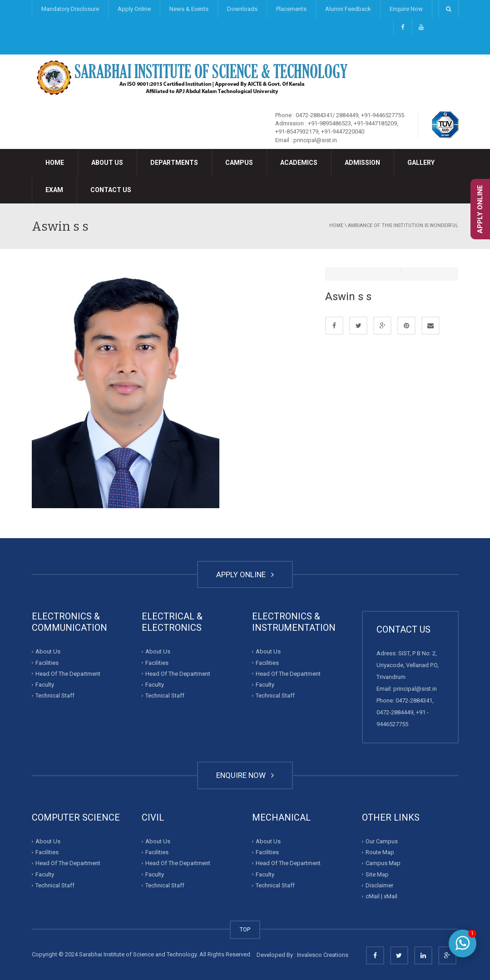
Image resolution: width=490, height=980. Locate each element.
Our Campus (382, 841)
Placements (291, 9)
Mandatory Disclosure (70, 9)
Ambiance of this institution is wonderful (403, 225)
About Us (107, 163)
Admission (362, 163)
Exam (54, 190)
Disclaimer (379, 885)
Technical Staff (55, 695)
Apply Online (134, 9)
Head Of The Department (68, 674)
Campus (239, 163)
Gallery (421, 163)
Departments (174, 163)
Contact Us (111, 190)
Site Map (377, 874)
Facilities (47, 662)
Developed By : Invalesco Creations (302, 955)
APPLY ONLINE (245, 574)
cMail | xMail (381, 896)
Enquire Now (406, 9)
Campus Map (383, 863)
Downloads (242, 9)
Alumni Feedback (348, 9)
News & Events (189, 9)
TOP (245, 929)
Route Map (380, 852)
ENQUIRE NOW (245, 775)
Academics (299, 163)
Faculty (45, 685)
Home (55, 163)
